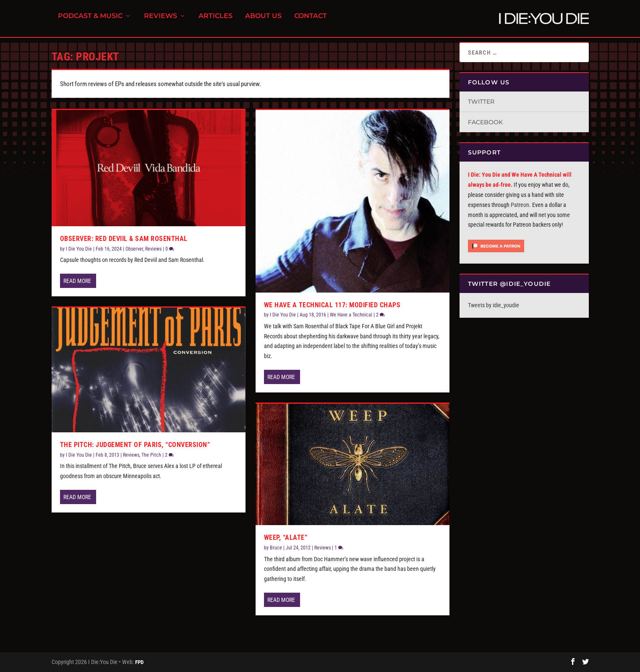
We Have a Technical (351, 315)
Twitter (481, 102)
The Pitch (151, 455)
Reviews (161, 21)
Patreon (520, 205)
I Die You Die (79, 249)
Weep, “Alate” (286, 537)
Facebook (485, 122)
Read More (77, 281)
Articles (216, 21)
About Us (263, 21)
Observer (134, 249)
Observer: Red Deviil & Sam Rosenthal (124, 239)
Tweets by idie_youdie (494, 305)
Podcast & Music (90, 21)
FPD (139, 662)
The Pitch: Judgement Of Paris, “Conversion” (135, 445)
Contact (311, 21)
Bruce (276, 548)
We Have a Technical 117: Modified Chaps (332, 305)
